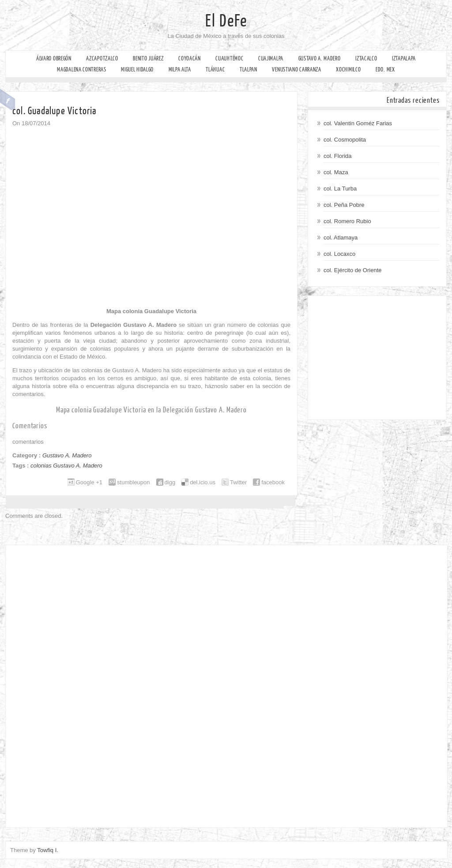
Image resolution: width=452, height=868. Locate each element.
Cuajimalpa (271, 58)
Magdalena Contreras (81, 69)
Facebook (8, 100)
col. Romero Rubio (347, 221)
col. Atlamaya (341, 238)
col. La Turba (340, 189)
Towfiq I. (48, 850)
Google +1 (89, 482)
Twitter (238, 482)
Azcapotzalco (102, 58)
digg (170, 482)
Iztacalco (366, 58)
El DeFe (226, 21)
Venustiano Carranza (296, 69)
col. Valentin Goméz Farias (358, 123)
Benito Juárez (148, 58)
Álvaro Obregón (54, 58)
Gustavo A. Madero (320, 58)
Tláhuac (215, 69)
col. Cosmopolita (345, 140)
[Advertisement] (377, 358)
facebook (273, 482)
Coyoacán (190, 58)
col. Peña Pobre (344, 205)
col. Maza (336, 172)
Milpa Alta (180, 69)
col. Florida (338, 156)
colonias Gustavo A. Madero (66, 466)
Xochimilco (348, 69)
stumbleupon (133, 482)
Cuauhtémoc (229, 58)
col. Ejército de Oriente (353, 270)
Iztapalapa (404, 58)
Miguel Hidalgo (137, 69)
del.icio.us (203, 482)
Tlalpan (249, 69)
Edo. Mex (385, 69)
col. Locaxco (339, 254)
